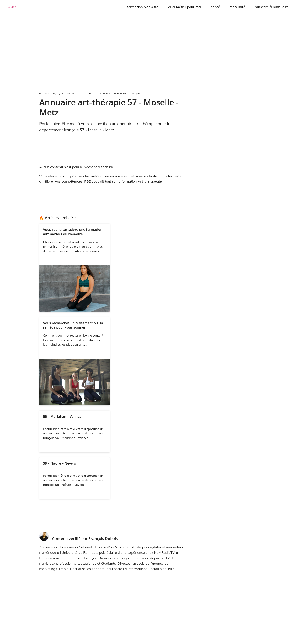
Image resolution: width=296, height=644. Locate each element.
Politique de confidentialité (180, 630)
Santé (216, 7)
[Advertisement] (148, 52)
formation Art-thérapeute (142, 181)
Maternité (238, 7)
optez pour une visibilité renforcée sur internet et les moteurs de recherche (161, 615)
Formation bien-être (144, 7)
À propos (102, 630)
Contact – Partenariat (133, 630)
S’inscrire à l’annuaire (272, 7)
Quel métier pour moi (186, 7)
